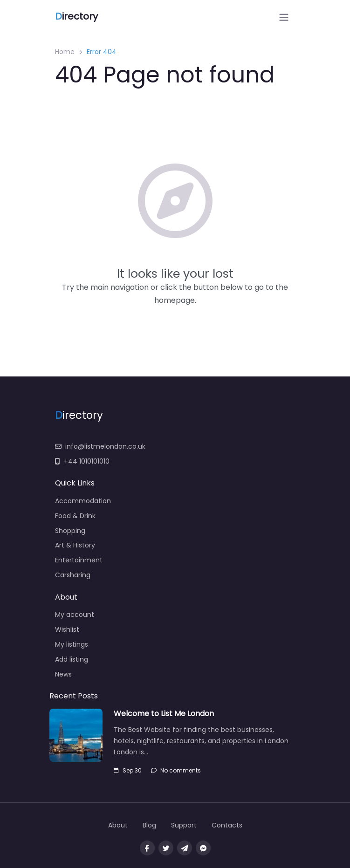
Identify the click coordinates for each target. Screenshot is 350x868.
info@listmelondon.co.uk (100, 446)
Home (65, 52)
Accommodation (83, 501)
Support (184, 825)
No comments (176, 770)
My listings (72, 644)
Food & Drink (75, 516)
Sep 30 (128, 770)
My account (75, 615)
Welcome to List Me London (164, 714)
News (63, 674)
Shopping (70, 531)
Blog (149, 825)
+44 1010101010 (82, 461)
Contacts (227, 825)
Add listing (72, 659)
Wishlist (67, 629)
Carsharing (73, 575)
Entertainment (79, 560)
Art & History (75, 545)
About (118, 825)
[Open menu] (284, 17)
